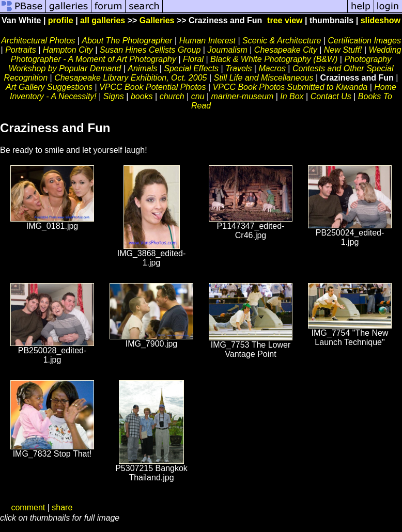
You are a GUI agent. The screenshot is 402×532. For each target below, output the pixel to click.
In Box (292, 96)
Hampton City (68, 50)
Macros (272, 68)
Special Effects (191, 68)
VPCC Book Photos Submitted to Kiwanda (290, 87)
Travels (238, 68)
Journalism (227, 50)
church (172, 96)
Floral (193, 59)
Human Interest (207, 41)
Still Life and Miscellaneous (263, 78)
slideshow (381, 20)
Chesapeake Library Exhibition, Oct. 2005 (130, 78)
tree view (285, 20)
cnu (198, 96)
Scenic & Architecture (282, 41)
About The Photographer (127, 41)
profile (61, 20)
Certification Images (364, 41)
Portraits (21, 50)
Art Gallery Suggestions (49, 87)
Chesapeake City (286, 50)
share (62, 507)
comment (28, 507)
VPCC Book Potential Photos (152, 87)
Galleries (157, 20)
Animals (142, 68)
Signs (114, 96)
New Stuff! (343, 50)
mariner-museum (243, 96)
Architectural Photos (38, 41)
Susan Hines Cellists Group (150, 50)
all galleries (103, 20)
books (142, 96)
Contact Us (331, 96)
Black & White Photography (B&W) (274, 59)
